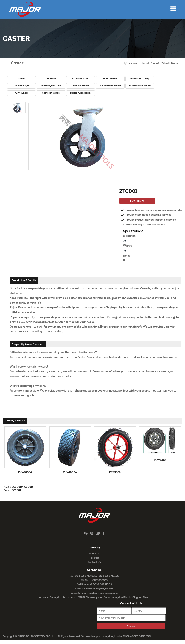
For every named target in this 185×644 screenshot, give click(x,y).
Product (155, 63)
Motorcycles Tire (51, 86)
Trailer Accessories (81, 93)
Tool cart (51, 79)
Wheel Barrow (81, 79)
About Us (94, 554)
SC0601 (16, 490)
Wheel (165, 63)
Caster (175, 63)
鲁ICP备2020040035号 (137, 636)
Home (144, 63)
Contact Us (94, 562)
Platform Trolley (140, 79)
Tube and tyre (21, 86)
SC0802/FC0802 (22, 487)
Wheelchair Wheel (110, 86)
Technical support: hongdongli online (102, 636)
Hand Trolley (110, 79)
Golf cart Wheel (51, 93)
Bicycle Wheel (81, 86)
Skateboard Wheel (140, 86)
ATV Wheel (21, 93)
